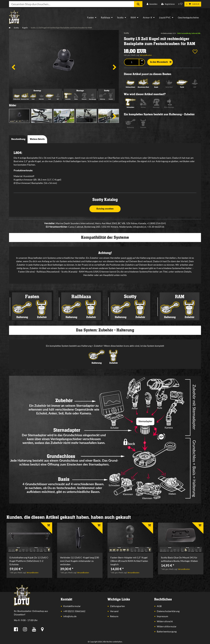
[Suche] (138, 4)
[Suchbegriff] (72, 4)
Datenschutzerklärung (168, 611)
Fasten (90, 17)
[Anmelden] (152, 4)
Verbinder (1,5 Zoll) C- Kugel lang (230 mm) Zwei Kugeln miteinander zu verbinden (79, 561)
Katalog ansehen (105, 209)
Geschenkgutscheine (188, 17)
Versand (114, 611)
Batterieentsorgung (167, 631)
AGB (159, 606)
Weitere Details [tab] (37, 139)
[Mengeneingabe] (131, 62)
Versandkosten (146, 55)
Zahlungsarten (117, 606)
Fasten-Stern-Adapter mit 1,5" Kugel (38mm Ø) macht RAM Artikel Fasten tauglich (129, 561)
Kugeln (25, 28)
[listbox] (29, 538)
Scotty (120, 17)
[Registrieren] (168, 4)
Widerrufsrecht (165, 621)
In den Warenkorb (161, 62)
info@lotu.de (70, 616)
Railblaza (105, 17)
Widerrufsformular (167, 626)
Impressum (163, 616)
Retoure (114, 616)
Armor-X (147, 17)
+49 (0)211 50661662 (74, 611)
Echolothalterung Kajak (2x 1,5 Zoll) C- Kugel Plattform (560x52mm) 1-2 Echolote (29, 561)
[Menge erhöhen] (142, 61)
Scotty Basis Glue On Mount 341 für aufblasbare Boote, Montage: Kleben (179, 559)
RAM (133, 17)
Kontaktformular (72, 606)
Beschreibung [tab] (18, 139)
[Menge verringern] (142, 64)
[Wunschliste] (180, 4)
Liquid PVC (165, 17)
